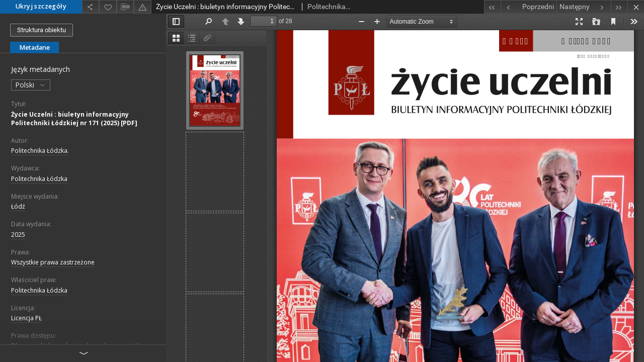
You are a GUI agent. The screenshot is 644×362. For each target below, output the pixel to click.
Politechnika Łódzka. (40, 151)
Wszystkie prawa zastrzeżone (53, 262)
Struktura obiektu (42, 30)
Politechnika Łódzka (39, 179)
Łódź (18, 206)
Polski (31, 85)
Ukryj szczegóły (41, 6)
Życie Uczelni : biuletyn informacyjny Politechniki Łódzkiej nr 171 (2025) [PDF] (74, 119)
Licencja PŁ (26, 318)
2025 (18, 235)
